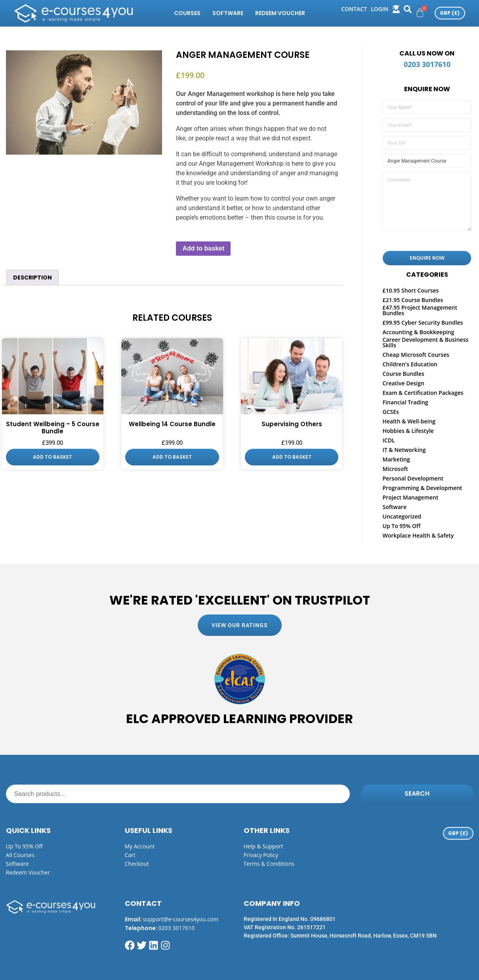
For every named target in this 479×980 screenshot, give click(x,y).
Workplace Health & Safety (418, 535)
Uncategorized (402, 516)
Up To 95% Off (401, 526)
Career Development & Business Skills (425, 342)
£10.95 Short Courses (410, 290)
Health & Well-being (409, 421)
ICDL (388, 440)
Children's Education (410, 364)
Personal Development (413, 478)
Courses (187, 13)
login (380, 9)
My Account (140, 846)
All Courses (20, 855)
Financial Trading (405, 402)
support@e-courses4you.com (181, 919)
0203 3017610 (427, 64)
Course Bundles (403, 374)
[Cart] (420, 13)
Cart (130, 855)
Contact (354, 9)
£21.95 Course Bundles (413, 300)
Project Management (410, 497)
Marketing (396, 459)
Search (417, 793)
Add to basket (203, 248)
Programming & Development (422, 488)
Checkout (137, 864)
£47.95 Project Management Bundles (420, 310)
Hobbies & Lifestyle (408, 431)
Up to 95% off (25, 846)
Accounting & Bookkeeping (418, 332)
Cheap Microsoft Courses (416, 355)
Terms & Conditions (269, 864)
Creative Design (403, 383)
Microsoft (395, 469)
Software (228, 13)
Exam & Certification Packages (423, 393)
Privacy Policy (261, 855)
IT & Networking (404, 450)
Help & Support (263, 846)
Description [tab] (32, 278)
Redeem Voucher (280, 13)
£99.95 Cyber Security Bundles (423, 323)
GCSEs (390, 412)
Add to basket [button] (52, 457)
